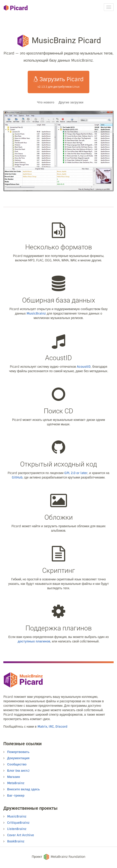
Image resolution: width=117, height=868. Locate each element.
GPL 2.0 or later (76, 473)
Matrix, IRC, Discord (52, 727)
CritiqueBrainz (18, 823)
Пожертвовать (18, 752)
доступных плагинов (34, 641)
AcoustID (84, 367)
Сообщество (17, 764)
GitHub (17, 477)
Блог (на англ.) (18, 771)
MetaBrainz (16, 783)
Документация (18, 758)
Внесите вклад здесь (23, 789)
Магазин (14, 777)
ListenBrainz (17, 829)
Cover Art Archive (21, 835)
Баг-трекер (16, 795)
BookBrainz (16, 841)
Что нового (46, 102)
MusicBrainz (36, 313)
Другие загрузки (71, 102)
